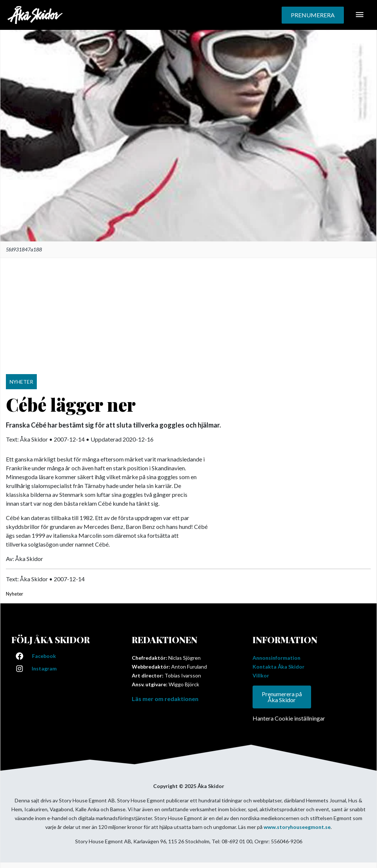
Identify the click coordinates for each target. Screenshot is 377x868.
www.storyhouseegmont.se (297, 827)
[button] (313, 15)
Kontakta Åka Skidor (279, 667)
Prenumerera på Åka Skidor (282, 697)
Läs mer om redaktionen (165, 699)
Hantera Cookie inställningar (289, 718)
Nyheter (15, 594)
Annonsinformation (276, 658)
